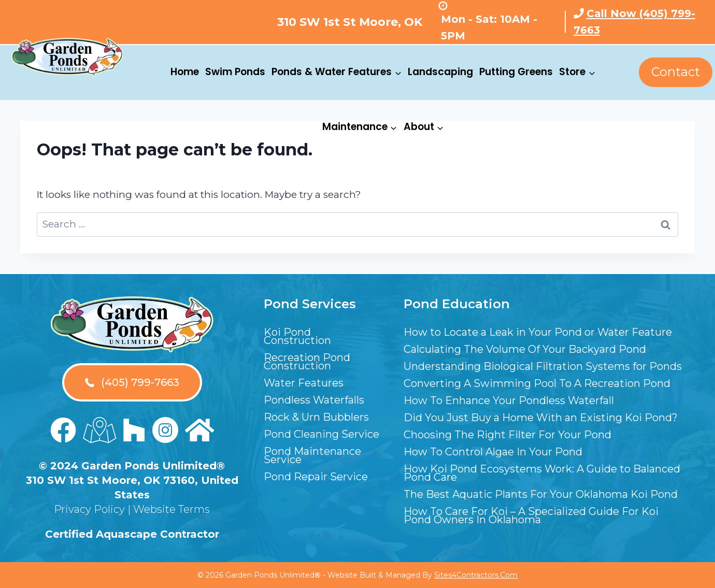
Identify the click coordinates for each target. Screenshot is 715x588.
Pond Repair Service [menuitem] (316, 477)
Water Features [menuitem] (304, 383)
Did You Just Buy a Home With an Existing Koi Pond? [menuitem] (541, 418)
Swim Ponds (235, 72)
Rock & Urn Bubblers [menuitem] (316, 417)
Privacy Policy (89, 509)
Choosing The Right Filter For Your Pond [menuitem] (507, 435)
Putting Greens (516, 72)
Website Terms (171, 509)
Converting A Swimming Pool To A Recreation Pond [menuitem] (537, 383)
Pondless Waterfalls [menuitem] (314, 400)
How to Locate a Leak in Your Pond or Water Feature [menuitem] (538, 332)
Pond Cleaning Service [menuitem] (321, 434)
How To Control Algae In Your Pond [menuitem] (493, 452)
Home (185, 72)
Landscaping (440, 72)
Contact (676, 72)
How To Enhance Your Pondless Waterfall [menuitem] (509, 400)
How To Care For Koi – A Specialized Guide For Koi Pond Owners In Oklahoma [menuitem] (531, 515)
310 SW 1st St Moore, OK (350, 22)
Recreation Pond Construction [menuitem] (307, 362)
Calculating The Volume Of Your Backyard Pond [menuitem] (525, 349)
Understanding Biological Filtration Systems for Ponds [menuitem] (543, 366)
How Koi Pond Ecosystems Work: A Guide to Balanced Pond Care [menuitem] (542, 473)
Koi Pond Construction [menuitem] (297, 336)
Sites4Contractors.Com (476, 575)
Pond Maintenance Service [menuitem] (312, 455)
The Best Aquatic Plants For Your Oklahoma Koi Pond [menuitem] (541, 494)
